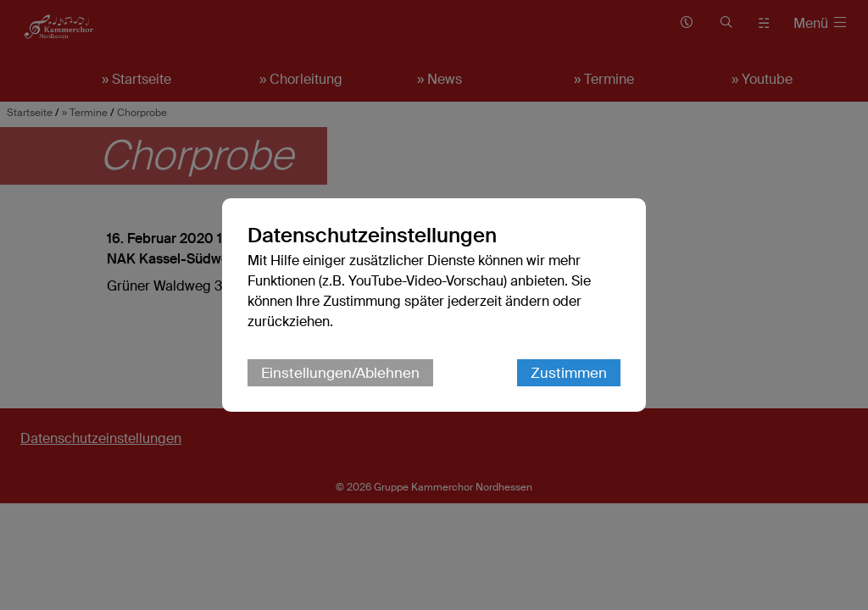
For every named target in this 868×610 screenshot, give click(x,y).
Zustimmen (569, 373)
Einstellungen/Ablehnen (340, 373)
